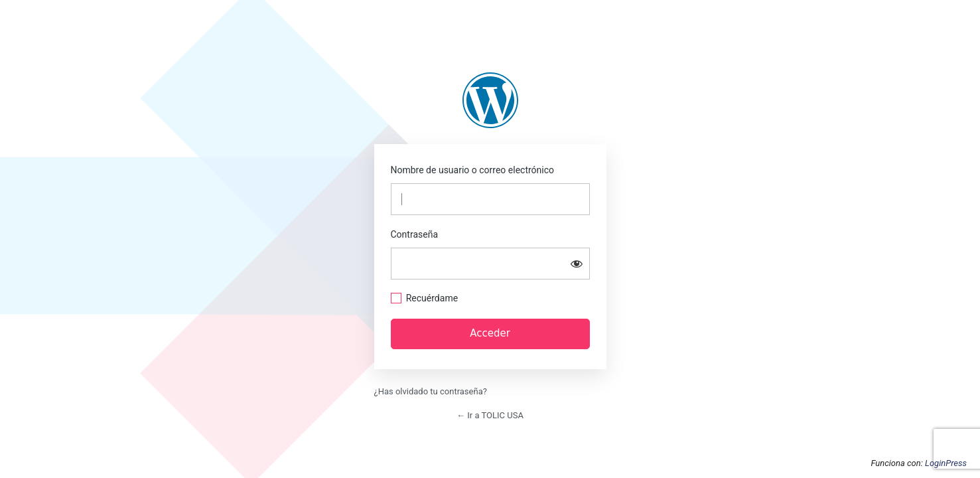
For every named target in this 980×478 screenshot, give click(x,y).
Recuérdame (432, 298)
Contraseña (415, 234)
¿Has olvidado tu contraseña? (431, 391)
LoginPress (946, 463)
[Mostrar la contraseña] (577, 264)
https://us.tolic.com (490, 100)
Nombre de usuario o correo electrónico (473, 170)
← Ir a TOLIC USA (490, 415)
